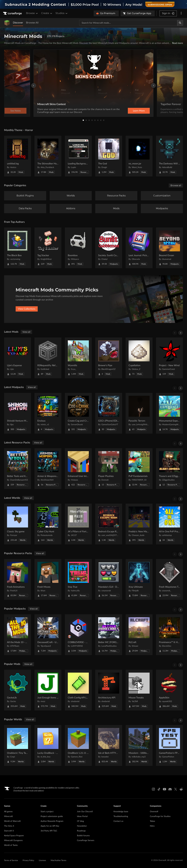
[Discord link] (170, 789)
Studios (62, 13)
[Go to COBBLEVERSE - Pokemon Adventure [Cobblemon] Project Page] (78, 635)
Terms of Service (11, 860)
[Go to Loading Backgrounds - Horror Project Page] (78, 156)
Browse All (32, 23)
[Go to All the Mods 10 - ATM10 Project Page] (18, 635)
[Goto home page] (13, 13)
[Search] (180, 23)
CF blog (80, 821)
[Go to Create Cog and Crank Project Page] (78, 413)
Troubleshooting (121, 816)
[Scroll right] (181, 333)
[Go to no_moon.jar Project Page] (139, 156)
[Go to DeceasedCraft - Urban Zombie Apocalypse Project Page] (48, 635)
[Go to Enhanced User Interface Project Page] (78, 469)
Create (47, 13)
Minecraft (8, 816)
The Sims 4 (9, 826)
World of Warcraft (12, 821)
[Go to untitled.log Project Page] (18, 156)
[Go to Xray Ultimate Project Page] (139, 579)
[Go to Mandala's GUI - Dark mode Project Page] (109, 579)
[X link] (176, 789)
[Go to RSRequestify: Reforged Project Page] (48, 358)
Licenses (42, 860)
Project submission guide (52, 816)
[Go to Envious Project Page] (48, 413)
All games (8, 812)
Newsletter (82, 826)
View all (26, 332)
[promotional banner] (93, 4)
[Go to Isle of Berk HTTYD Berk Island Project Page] (109, 745)
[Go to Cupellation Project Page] (139, 358)
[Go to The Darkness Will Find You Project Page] (169, 156)
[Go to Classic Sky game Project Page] (18, 524)
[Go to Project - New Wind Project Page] (169, 358)
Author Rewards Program (52, 821)
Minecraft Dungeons (13, 840)
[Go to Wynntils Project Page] (78, 358)
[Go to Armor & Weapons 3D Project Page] (48, 469)
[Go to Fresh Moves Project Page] (48, 579)
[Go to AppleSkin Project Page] (169, 690)
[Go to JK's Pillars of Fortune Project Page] (78, 524)
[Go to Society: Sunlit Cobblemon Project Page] (109, 248)
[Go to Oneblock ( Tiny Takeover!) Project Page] (18, 745)
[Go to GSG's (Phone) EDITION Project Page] (109, 413)
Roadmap (81, 831)
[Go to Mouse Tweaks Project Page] (139, 690)
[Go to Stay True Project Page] (78, 579)
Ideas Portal (82, 816)
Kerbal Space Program (14, 836)
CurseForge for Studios (160, 816)
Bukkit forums (83, 836)
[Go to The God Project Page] (109, 156)
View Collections (27, 309)
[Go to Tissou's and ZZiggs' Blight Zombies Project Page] (169, 469)
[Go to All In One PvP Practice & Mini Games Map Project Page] (169, 524)
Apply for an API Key (50, 826)
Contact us (118, 821)
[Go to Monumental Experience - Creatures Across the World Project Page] (169, 413)
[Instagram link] (153, 789)
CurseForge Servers (86, 840)
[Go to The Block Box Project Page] (18, 248)
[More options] (181, 13)
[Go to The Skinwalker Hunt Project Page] (48, 156)
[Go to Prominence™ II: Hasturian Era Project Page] (169, 635)
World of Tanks (11, 845)
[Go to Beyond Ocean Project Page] (169, 248)
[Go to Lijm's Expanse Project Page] (18, 358)
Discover (18, 23)
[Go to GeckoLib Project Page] (18, 690)
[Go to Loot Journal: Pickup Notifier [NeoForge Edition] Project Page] (139, 248)
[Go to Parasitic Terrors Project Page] (139, 413)
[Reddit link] (181, 789)
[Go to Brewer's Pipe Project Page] (109, 358)
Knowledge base (121, 812)
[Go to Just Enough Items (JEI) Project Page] (48, 690)
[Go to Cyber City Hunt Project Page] (48, 524)
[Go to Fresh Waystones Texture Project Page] (169, 579)
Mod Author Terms (59, 860)
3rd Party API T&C (49, 831)
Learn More (139, 111)
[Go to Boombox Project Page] (78, 248)
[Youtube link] (165, 789)
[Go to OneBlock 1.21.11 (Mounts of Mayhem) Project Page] (78, 745)
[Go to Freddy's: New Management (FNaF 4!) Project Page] (139, 524)
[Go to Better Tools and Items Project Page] (18, 469)
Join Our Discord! (85, 812)
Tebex (152, 821)
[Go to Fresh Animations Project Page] (18, 579)
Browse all (176, 185)
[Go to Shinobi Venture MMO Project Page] (18, 413)
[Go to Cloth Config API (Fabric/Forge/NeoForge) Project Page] (78, 690)
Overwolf (154, 812)
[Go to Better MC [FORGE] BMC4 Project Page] (109, 635)
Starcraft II (9, 831)
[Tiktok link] (159, 789)
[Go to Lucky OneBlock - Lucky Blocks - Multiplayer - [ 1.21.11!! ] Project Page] (48, 745)
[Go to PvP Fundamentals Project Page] (139, 469)
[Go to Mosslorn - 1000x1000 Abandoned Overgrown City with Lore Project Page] (139, 745)
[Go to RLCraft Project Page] (139, 635)
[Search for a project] (128, 23)
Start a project (47, 812)
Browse (32, 13)
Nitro (152, 826)
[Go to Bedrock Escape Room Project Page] (109, 524)
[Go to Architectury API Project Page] (109, 690)
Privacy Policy (28, 860)
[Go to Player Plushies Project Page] (109, 469)
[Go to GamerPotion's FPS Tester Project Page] (169, 745)
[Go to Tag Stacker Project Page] (48, 248)
